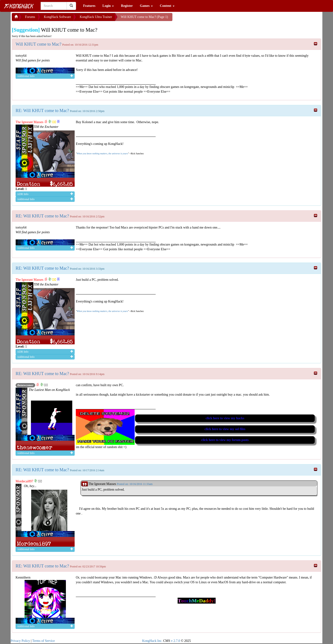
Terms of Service (44, 641)
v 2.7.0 (176, 641)
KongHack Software (58, 17)
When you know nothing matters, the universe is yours (102, 153)
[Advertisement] (210, 19)
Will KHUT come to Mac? (38, 44)
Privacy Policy (20, 641)
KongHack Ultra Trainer (96, 17)
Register (127, 6)
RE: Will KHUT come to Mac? (42, 111)
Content (167, 6)
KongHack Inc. (152, 641)
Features (89, 6)
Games (146, 6)
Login (108, 6)
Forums (30, 17)
